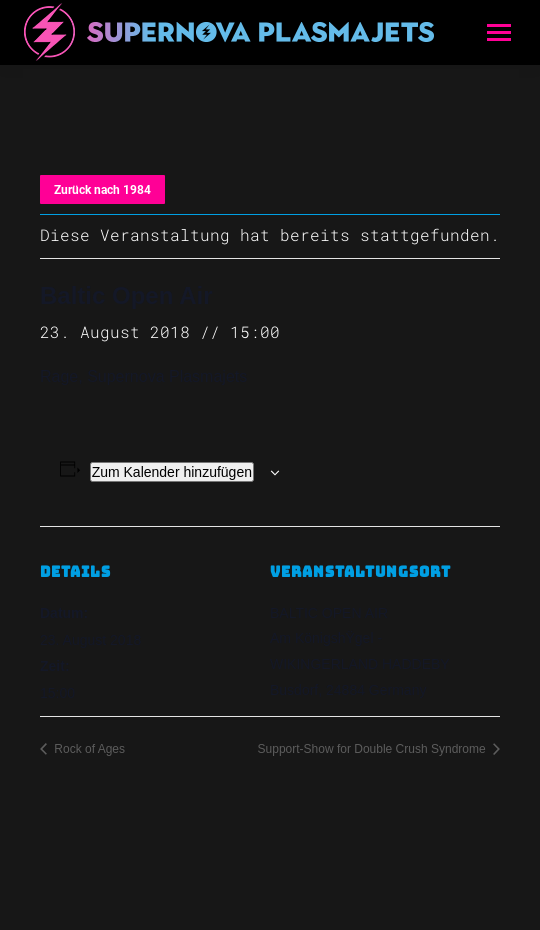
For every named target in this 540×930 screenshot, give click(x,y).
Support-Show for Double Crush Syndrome (373, 749)
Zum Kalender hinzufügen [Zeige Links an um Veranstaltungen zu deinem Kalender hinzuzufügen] (172, 472)
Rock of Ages (88, 749)
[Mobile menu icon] (499, 32)
